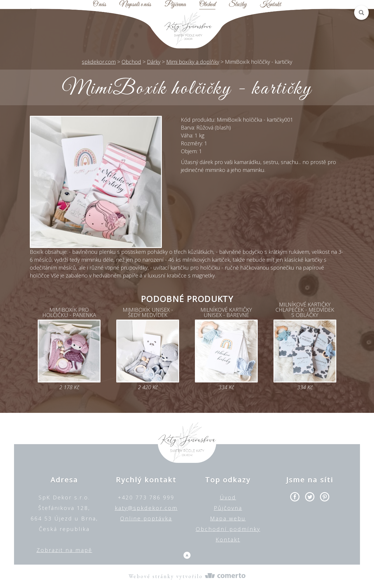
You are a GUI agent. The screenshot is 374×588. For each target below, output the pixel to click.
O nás (99, 5)
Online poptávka (146, 518)
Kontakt (271, 5)
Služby (238, 5)
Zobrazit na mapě (64, 550)
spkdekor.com (99, 62)
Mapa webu (228, 518)
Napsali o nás (135, 5)
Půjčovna (175, 5)
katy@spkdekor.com (146, 508)
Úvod (228, 497)
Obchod (207, 5)
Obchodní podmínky (228, 529)
